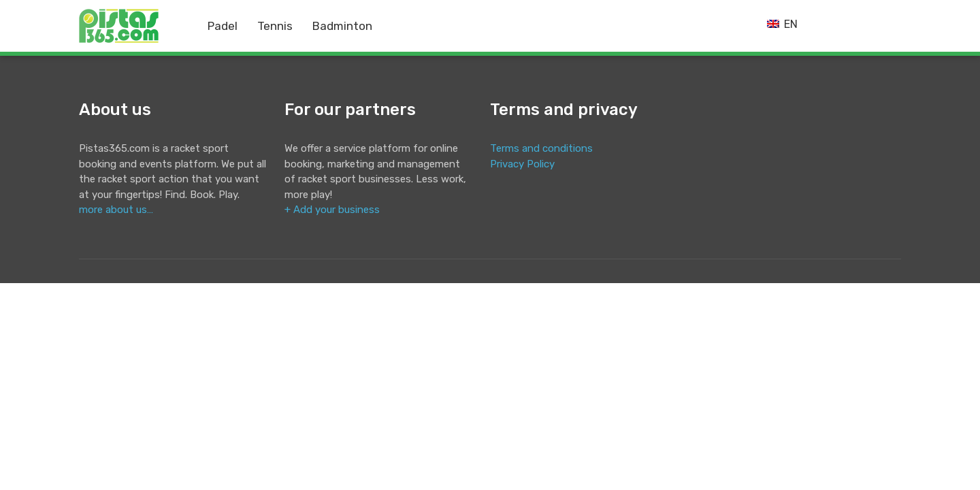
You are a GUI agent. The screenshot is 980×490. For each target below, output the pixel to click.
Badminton (342, 26)
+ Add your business (332, 210)
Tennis (275, 26)
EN (782, 24)
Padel (223, 26)
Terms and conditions (541, 148)
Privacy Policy (522, 164)
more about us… (116, 210)
